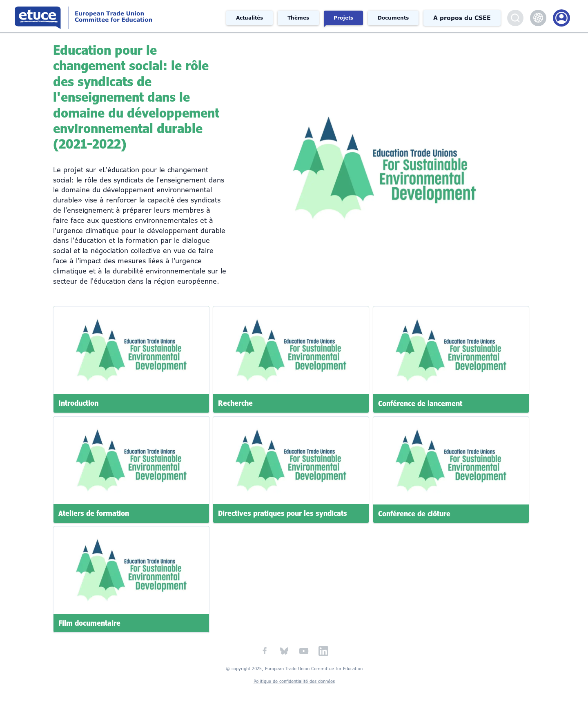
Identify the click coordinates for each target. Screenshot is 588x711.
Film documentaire (89, 623)
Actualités (249, 18)
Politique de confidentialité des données (294, 681)
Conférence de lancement (420, 403)
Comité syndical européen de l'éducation (112, 16)
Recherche (235, 403)
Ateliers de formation (94, 513)
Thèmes (298, 18)
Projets (343, 18)
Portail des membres (561, 18)
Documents (393, 18)
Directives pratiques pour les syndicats (283, 513)
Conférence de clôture (414, 513)
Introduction (78, 403)
